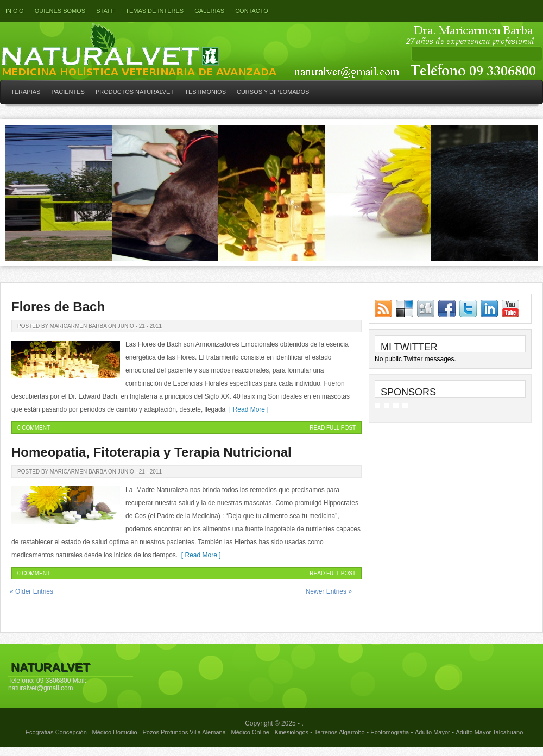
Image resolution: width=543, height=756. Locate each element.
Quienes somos (60, 11)
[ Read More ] (247, 409)
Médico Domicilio (115, 732)
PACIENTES (68, 92)
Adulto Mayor (432, 732)
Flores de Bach (58, 307)
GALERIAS (209, 11)
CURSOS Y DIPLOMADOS (273, 92)
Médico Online (250, 732)
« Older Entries (31, 591)
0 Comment (34, 428)
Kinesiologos (292, 732)
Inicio (15, 11)
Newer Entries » (329, 591)
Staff (105, 11)
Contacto (252, 11)
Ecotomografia (390, 732)
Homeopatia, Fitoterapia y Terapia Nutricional (151, 452)
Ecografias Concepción (56, 732)
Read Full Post (333, 428)
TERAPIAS (26, 92)
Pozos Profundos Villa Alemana (184, 732)
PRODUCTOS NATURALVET (135, 92)
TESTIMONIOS (205, 92)
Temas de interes (154, 11)
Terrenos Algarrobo (340, 732)
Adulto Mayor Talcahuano (489, 732)
